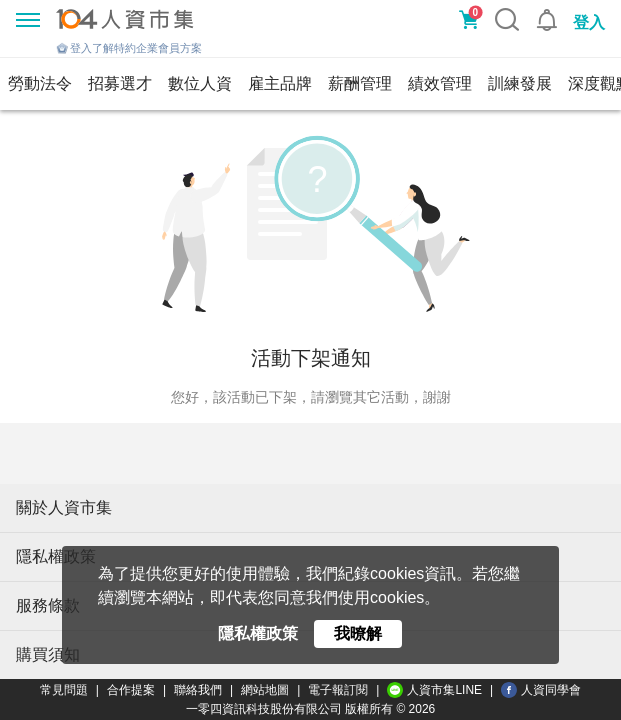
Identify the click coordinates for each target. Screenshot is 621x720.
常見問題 (64, 690)
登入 (589, 22)
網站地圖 (265, 690)
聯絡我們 (198, 690)
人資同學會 (541, 690)
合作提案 (131, 690)
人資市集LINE (434, 690)
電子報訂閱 (338, 690)
